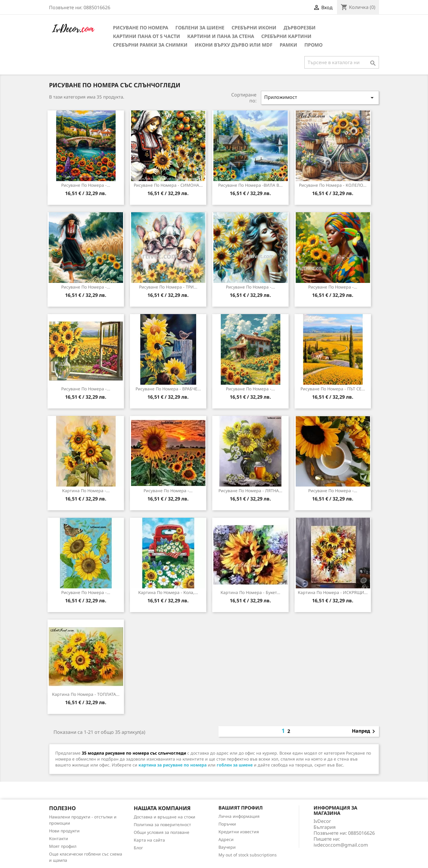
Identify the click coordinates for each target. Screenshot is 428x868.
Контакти (59, 838)
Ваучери (227, 847)
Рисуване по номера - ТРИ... (168, 287)
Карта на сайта (149, 840)
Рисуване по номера (141, 28)
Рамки (288, 45)
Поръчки (227, 824)
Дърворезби (300, 28)
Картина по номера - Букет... (250, 592)
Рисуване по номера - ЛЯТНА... (250, 491)
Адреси (226, 839)
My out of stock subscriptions (248, 855)
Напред (365, 731)
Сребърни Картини (286, 36)
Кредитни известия (239, 832)
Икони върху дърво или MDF (234, 45)
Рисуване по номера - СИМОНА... (168, 185)
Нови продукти (64, 831)
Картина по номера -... (86, 491)
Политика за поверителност (162, 825)
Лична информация (239, 816)
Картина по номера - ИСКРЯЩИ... (333, 592)
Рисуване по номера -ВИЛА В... (250, 185)
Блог (138, 848)
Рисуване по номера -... (86, 185)
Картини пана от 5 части (147, 36)
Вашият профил (241, 808)
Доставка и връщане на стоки (165, 817)
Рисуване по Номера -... (86, 592)
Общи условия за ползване (162, 832)
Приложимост (320, 98)
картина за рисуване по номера (173, 765)
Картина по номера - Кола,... (168, 592)
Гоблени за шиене (200, 28)
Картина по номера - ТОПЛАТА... (86, 694)
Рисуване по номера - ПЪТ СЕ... (333, 389)
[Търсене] (342, 62)
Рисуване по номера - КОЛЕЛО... (333, 185)
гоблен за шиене (235, 765)
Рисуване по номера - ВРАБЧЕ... (168, 389)
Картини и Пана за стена (221, 36)
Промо (313, 45)
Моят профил (63, 846)
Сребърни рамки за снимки (150, 45)
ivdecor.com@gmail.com (341, 845)
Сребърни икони (254, 28)
